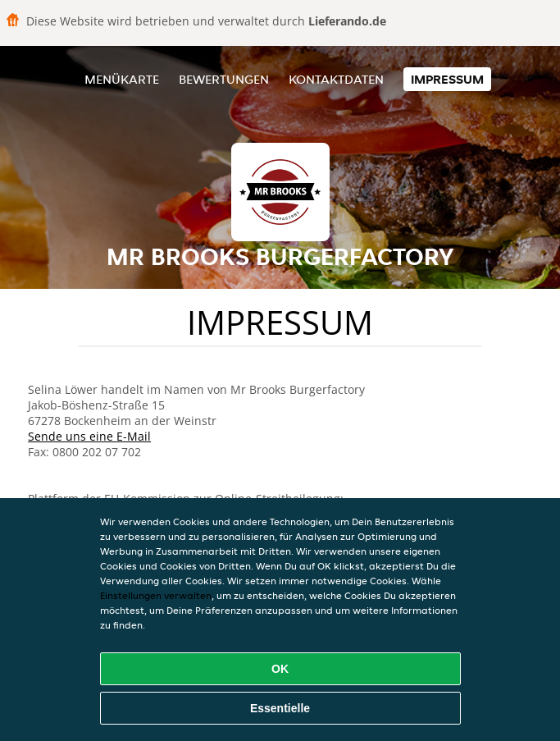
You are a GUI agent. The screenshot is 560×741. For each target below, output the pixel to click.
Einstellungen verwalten (156, 595)
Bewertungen (224, 79)
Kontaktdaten (336, 79)
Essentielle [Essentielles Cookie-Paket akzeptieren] (280, 708)
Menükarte (122, 79)
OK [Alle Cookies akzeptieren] (280, 669)
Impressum (447, 79)
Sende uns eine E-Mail (89, 436)
